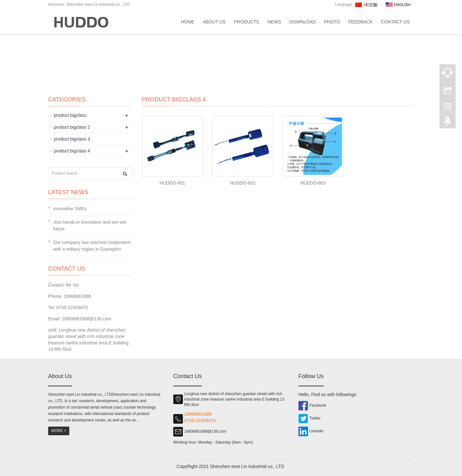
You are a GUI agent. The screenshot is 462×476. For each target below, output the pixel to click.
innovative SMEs (70, 209)
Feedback (360, 22)
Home (188, 22)
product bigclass (70, 115)
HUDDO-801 (172, 183)
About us (214, 22)
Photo (332, 22)
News (274, 22)
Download (303, 22)
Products (247, 22)
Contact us (395, 22)
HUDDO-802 (243, 183)
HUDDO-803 (313, 183)
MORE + (59, 431)
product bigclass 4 (72, 151)
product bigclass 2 (72, 127)
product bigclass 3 (72, 139)
